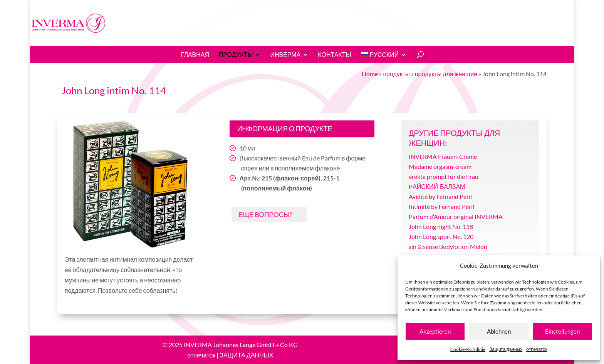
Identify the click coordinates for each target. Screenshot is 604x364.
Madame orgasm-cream (440, 166)
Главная (195, 55)
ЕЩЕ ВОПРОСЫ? (264, 214)
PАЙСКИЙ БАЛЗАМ (437, 186)
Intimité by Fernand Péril (441, 206)
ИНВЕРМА (285, 55)
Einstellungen (562, 331)
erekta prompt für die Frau (444, 176)
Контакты (334, 55)
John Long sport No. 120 (441, 236)
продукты (236, 55)
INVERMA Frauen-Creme (443, 156)
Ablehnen (499, 331)
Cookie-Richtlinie (468, 349)
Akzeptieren (435, 331)
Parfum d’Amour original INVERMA (456, 216)
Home (370, 74)
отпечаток (537, 349)
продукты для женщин (446, 74)
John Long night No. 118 (441, 226)
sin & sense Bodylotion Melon (448, 246)
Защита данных (506, 349)
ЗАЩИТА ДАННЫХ (246, 355)
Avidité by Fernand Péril (440, 196)
